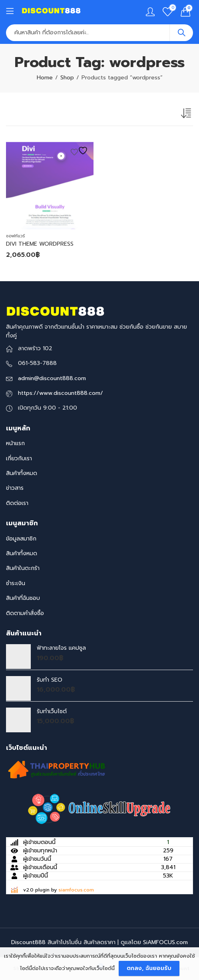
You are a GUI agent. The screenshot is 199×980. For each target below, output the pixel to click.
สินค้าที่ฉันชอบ (23, 598)
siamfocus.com (76, 890)
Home (45, 78)
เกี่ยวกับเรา (19, 458)
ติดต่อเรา (17, 503)
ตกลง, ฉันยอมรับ (149, 968)
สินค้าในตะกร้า (23, 568)
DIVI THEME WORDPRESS (40, 244)
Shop (67, 78)
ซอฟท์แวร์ (15, 236)
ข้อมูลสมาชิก (21, 539)
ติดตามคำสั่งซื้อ (25, 613)
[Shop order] (187, 115)
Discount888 (28, 942)
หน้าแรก (15, 443)
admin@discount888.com (52, 378)
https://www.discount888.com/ (61, 393)
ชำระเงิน (16, 583)
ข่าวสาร (15, 488)
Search (181, 33)
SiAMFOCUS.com (165, 942)
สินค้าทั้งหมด (22, 473)
